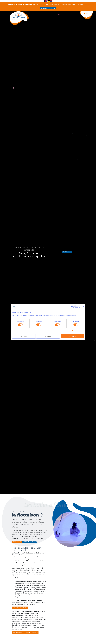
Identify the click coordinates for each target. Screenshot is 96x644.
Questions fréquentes (30, 542)
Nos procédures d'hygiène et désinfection (25, 633)
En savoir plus (76, 331)
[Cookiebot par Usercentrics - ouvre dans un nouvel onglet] (72, 307)
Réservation (67, 252)
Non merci (24, 336)
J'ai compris (72, 336)
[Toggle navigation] (88, 17)
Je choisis (48, 336)
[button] (7, 7)
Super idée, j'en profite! (48, 8)
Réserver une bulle (20, 608)
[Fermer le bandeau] (83, 307)
